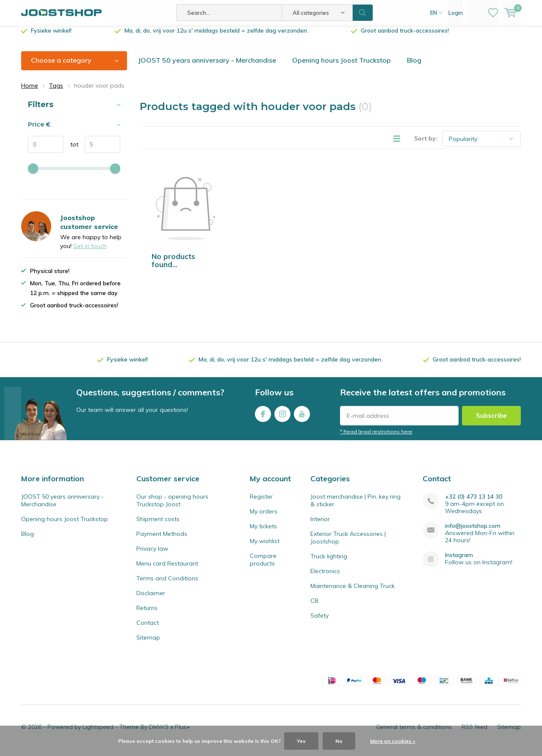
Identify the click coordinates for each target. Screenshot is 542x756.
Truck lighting (329, 563)
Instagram (282, 418)
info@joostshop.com (473, 532)
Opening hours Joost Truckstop (342, 66)
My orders (264, 518)
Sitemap (148, 644)
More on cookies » (393, 741)
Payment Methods (162, 540)
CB (314, 607)
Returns (147, 614)
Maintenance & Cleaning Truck (353, 592)
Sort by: (426, 145)
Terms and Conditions (167, 585)
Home (30, 92)
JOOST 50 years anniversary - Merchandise (207, 66)
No (339, 741)
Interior (320, 525)
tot (71, 151)
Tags (56, 92)
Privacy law (152, 555)
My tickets (263, 533)
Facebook (263, 418)
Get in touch (90, 252)
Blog (414, 66)
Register (261, 503)
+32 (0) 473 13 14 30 (474, 503)
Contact (148, 629)
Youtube (302, 418)
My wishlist (265, 547)
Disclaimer (151, 599)
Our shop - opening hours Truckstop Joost (172, 507)
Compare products (263, 566)
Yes (301, 741)
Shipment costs (158, 525)
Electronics (325, 577)
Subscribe (491, 422)
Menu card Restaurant (167, 570)
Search (363, 13)
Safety (319, 622)
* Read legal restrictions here (376, 438)
